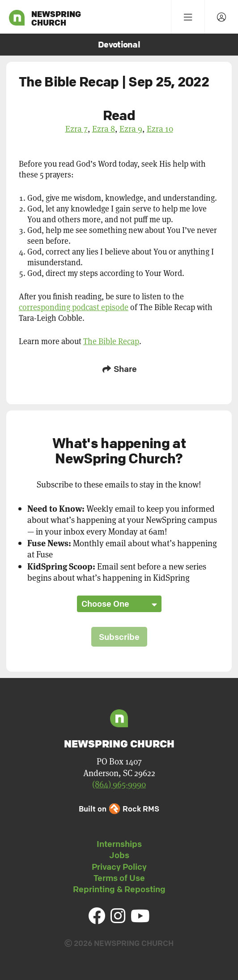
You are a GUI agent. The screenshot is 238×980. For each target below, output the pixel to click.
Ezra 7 (76, 128)
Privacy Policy (119, 867)
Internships (119, 844)
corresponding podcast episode (74, 307)
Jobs (119, 855)
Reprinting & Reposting (119, 889)
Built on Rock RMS (119, 809)
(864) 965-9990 (119, 784)
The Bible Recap (111, 341)
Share (119, 369)
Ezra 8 (104, 128)
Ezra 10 (160, 128)
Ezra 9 (131, 128)
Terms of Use (119, 878)
